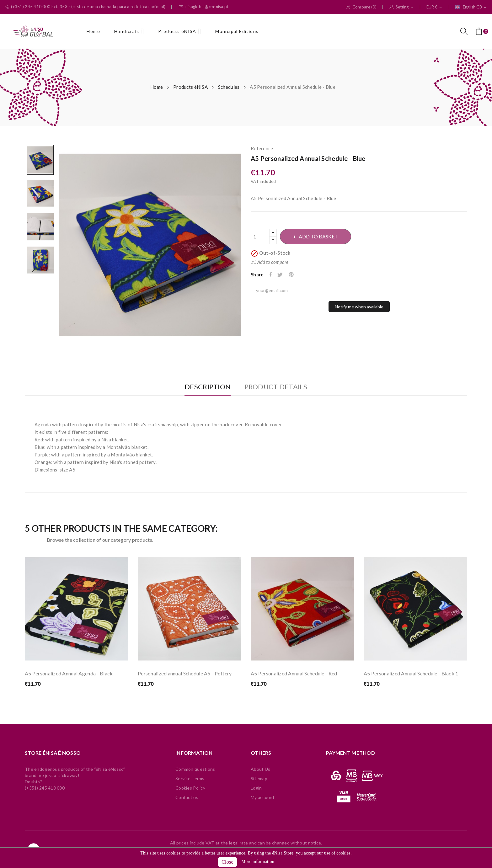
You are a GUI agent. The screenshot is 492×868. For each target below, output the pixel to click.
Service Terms (190, 778)
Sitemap (259, 778)
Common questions (195, 769)
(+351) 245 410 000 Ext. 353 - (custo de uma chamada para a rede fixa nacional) (85, 7)
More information (258, 862)
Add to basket (322, 236)
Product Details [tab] (279, 387)
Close (227, 862)
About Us (260, 769)
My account (263, 797)
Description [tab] (204, 387)
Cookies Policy (190, 788)
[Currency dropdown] (435, 7)
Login (256, 788)
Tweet (282, 274)
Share (271, 274)
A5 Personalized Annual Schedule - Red (294, 673)
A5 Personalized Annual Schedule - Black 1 (411, 673)
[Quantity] (260, 237)
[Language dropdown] (471, 7)
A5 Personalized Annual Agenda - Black (69, 673)
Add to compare (270, 262)
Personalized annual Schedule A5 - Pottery (185, 673)
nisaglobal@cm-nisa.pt (204, 7)
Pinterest (294, 274)
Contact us (187, 797)
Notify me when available (359, 307)
